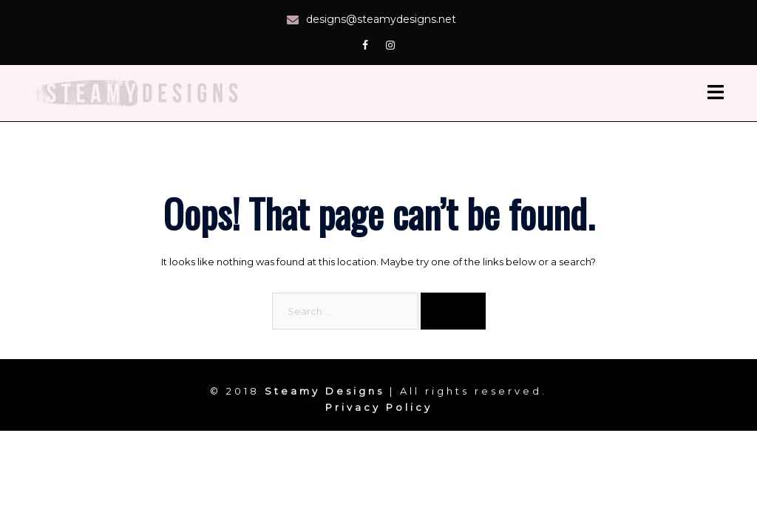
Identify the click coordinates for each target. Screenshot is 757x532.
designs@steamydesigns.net (381, 19)
